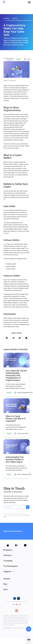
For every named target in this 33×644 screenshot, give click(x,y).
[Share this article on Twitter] (20, 338)
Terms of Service (7, 628)
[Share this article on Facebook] (7, 338)
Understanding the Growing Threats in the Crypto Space (15, 460)
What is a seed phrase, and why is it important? (16, 419)
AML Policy (22, 628)
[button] (29, 2)
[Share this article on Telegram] (13, 338)
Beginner (19, 59)
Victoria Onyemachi (10, 58)
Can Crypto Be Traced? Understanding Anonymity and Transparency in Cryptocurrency (16, 375)
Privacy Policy (15, 628)
